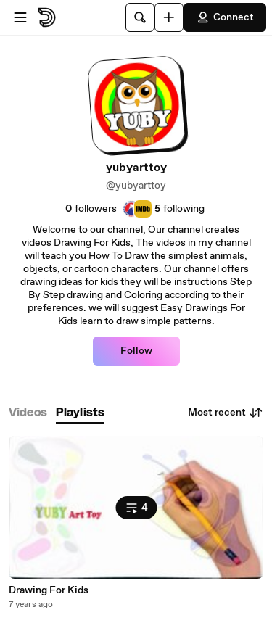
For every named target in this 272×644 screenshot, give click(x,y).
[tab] (28, 413)
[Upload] (169, 17)
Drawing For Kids (49, 590)
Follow (136, 351)
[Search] (140, 17)
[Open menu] (20, 17)
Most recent (226, 413)
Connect (225, 17)
